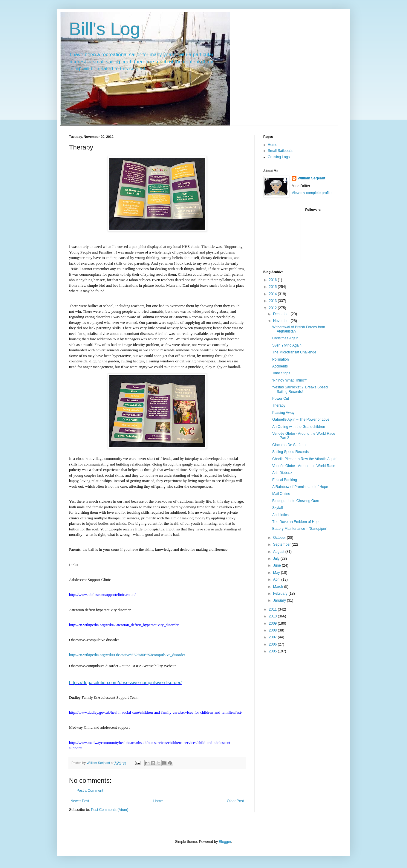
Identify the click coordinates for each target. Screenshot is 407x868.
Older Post (235, 801)
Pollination (280, 359)
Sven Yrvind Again (287, 345)
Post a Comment (90, 791)
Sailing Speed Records (290, 452)
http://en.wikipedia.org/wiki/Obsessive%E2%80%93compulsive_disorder (127, 655)
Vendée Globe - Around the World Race (304, 466)
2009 (273, 623)
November (282, 321)
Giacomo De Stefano (289, 445)
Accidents (280, 366)
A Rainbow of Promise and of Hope (300, 487)
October (280, 538)
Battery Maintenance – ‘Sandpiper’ (300, 529)
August (279, 552)
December (282, 314)
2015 (273, 287)
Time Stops (281, 373)
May (277, 573)
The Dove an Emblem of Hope (296, 522)
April (277, 579)
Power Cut (281, 399)
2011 (273, 609)
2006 (273, 644)
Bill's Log (105, 29)
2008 (273, 630)
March (279, 587)
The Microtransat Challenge (294, 352)
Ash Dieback (282, 473)
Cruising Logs (279, 157)
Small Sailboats (280, 151)
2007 (273, 637)
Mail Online (281, 494)
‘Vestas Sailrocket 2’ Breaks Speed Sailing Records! (300, 389)
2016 (273, 280)
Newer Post (80, 801)
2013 (273, 301)
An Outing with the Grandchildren (299, 427)
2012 (273, 308)
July (277, 559)
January (280, 600)
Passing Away (283, 413)
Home (158, 801)
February (281, 594)
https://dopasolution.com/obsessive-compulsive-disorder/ (125, 682)
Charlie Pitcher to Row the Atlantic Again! (305, 459)
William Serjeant (312, 178)
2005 (273, 651)
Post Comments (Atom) (110, 810)
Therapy (279, 405)
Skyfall (277, 508)
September (282, 544)
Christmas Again (285, 338)
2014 (273, 294)
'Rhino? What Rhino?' (289, 380)
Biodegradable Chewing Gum (296, 501)
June (277, 565)
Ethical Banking (285, 480)
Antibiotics (280, 515)
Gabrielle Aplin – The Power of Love (301, 419)
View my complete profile (312, 193)
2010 (273, 616)
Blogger (225, 842)
